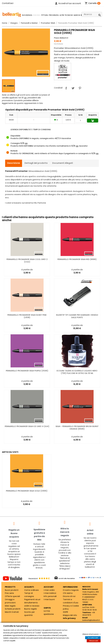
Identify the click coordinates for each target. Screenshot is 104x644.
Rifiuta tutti (94, 641)
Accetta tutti (93, 638)
